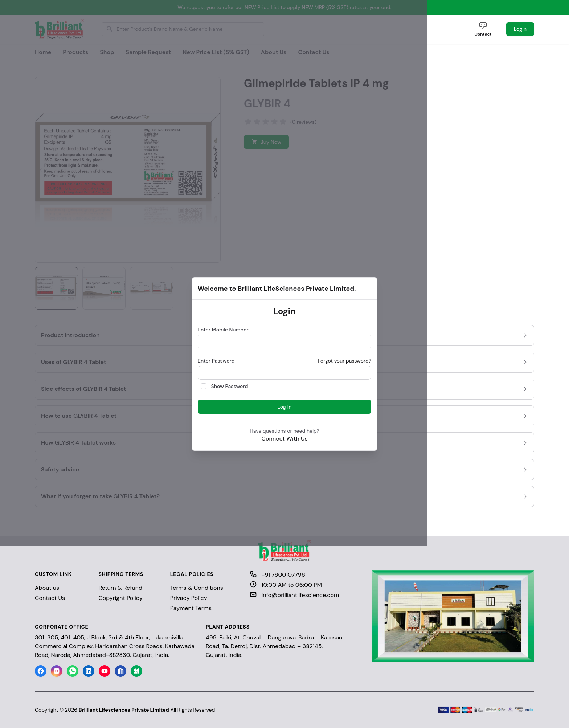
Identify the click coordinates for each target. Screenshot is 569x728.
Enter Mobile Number (223, 330)
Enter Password (216, 361)
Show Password (230, 386)
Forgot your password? (344, 361)
